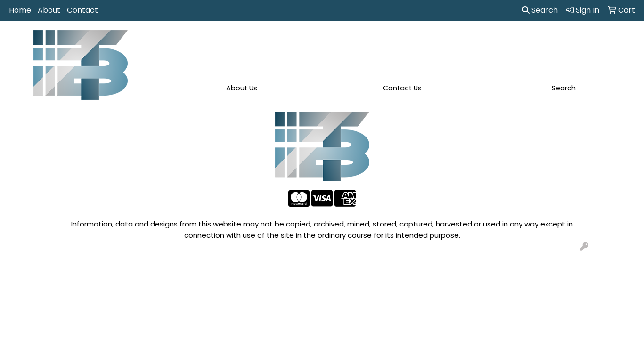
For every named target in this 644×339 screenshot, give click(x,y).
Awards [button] (250, 41)
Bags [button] (288, 41)
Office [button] (487, 41)
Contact (82, 10)
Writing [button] (557, 41)
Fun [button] (366, 41)
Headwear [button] (405, 41)
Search (540, 10)
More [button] (593, 41)
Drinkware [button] (328, 41)
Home (20, 10)
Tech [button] (522, 41)
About (49, 10)
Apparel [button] (208, 41)
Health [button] (450, 41)
